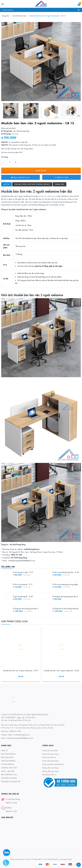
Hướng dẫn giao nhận (50, 771)
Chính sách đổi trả (49, 757)
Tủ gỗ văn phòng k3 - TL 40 (23, 596)
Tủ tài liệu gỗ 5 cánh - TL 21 (23, 572)
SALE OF (5, 750)
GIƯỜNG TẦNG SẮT (9, 768)
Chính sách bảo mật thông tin (53, 764)
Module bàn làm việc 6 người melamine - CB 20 (61, 670)
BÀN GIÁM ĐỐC (8, 757)
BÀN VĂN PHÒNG (8, 754)
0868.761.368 (11, 803)
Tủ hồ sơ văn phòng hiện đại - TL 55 (66, 572)
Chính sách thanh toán (50, 761)
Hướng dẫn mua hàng (50, 768)
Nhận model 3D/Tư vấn (21, 177)
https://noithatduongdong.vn (19, 735)
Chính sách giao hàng (50, 754)
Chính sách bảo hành (50, 750)
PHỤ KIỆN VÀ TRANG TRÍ (11, 781)
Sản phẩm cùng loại (14, 621)
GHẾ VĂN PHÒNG (8, 761)
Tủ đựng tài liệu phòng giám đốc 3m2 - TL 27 (29, 608)
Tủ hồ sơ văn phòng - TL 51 (23, 584)
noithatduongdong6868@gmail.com (20, 738)
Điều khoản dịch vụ (49, 775)
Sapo (70, 859)
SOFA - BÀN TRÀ (8, 771)
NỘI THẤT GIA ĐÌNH (9, 778)
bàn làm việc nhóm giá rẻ (47, 196)
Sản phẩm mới (8, 567)
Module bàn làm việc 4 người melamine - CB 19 (21, 670)
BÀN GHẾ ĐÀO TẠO (9, 775)
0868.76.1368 (61, 177)
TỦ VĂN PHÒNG (8, 764)
